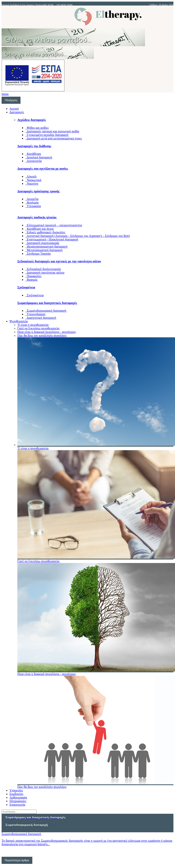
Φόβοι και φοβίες (37, 128)
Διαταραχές (17, 112)
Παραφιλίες (33, 276)
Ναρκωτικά (33, 180)
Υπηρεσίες (16, 790)
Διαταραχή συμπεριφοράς (42, 243)
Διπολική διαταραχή (39, 157)
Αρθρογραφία (18, 797)
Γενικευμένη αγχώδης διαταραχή (47, 135)
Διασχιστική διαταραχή (41, 318)
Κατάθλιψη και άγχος (40, 229)
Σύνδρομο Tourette (38, 254)
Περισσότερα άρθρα (17, 860)
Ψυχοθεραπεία (19, 321)
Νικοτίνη (32, 184)
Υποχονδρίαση (35, 314)
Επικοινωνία (17, 805)
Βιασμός (31, 280)
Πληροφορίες (18, 801)
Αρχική (14, 109)
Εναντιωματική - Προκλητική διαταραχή (52, 239)
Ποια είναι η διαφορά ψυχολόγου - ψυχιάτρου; (47, 332)
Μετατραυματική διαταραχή (44, 250)
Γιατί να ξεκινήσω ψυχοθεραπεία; (39, 328)
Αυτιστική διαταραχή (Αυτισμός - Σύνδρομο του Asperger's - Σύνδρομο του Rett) (78, 236)
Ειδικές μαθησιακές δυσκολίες (45, 232)
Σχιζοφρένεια (34, 295)
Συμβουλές (16, 794)
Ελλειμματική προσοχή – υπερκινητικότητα (54, 225)
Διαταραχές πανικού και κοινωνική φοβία (52, 131)
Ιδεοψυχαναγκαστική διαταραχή (46, 246)
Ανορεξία (32, 199)
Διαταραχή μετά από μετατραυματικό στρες (54, 138)
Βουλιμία (32, 203)
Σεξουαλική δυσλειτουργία (43, 269)
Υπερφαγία (33, 206)
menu (5, 94)
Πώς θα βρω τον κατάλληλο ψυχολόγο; (42, 335)
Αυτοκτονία (33, 161)
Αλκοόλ (31, 176)
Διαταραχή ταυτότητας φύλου (45, 273)
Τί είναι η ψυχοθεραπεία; (33, 325)
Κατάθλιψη (33, 154)
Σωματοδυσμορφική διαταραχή (46, 311)
